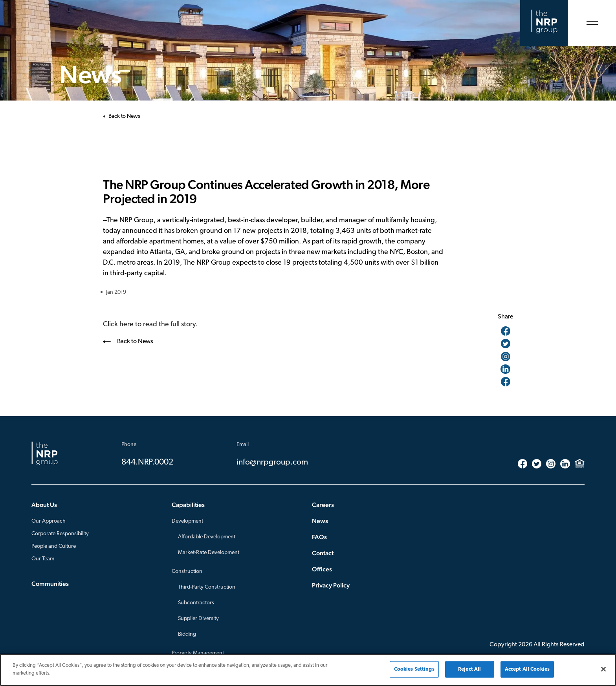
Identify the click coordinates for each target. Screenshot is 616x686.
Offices (322, 569)
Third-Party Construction (207, 587)
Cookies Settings (414, 672)
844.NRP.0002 (147, 462)
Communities (50, 584)
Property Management (198, 653)
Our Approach (49, 521)
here (126, 325)
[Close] (603, 672)
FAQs (319, 537)
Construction (187, 572)
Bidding (187, 634)
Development (187, 521)
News (320, 521)
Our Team (43, 559)
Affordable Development (207, 537)
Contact (323, 553)
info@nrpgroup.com (272, 462)
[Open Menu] (592, 23)
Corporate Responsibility (60, 534)
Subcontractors (196, 603)
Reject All (469, 672)
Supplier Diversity (198, 619)
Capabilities (188, 505)
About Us (44, 505)
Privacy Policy (331, 585)
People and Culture (54, 546)
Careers (323, 505)
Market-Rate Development (209, 553)
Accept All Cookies (527, 672)
